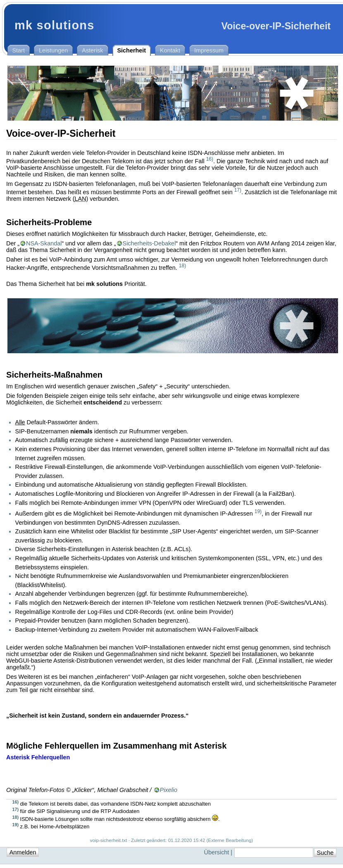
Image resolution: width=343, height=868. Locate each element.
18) (182, 266)
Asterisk (92, 50)
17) (238, 190)
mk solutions (55, 25)
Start (19, 50)
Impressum (209, 50)
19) (258, 511)
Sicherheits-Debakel (149, 243)
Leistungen (53, 50)
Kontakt (170, 50)
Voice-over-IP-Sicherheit (276, 26)
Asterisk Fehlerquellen (38, 757)
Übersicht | (219, 852)
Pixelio (169, 790)
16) (210, 159)
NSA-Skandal (44, 243)
